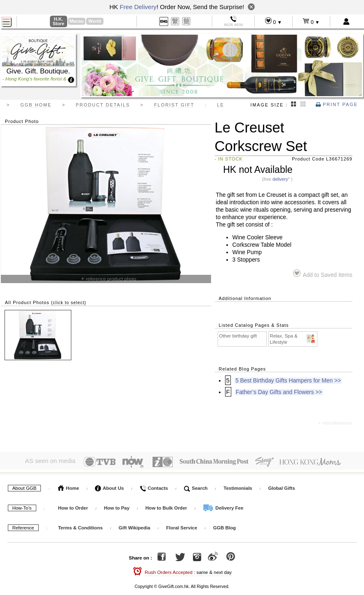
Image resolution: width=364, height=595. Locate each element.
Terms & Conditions (80, 526)
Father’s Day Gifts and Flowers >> (279, 392)
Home (69, 486)
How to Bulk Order (167, 506)
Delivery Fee (223, 506)
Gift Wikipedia (135, 526)
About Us (109, 486)
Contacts (154, 486)
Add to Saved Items (323, 274)
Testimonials (238, 486)
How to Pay (117, 506)
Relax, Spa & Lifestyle (293, 339)
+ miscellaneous (335, 423)
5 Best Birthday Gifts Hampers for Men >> (288, 381)
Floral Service (182, 526)
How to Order (73, 506)
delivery (280, 179)
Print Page (337, 104)
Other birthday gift (238, 336)
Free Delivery (138, 7)
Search (196, 486)
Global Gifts (281, 486)
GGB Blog (224, 526)
